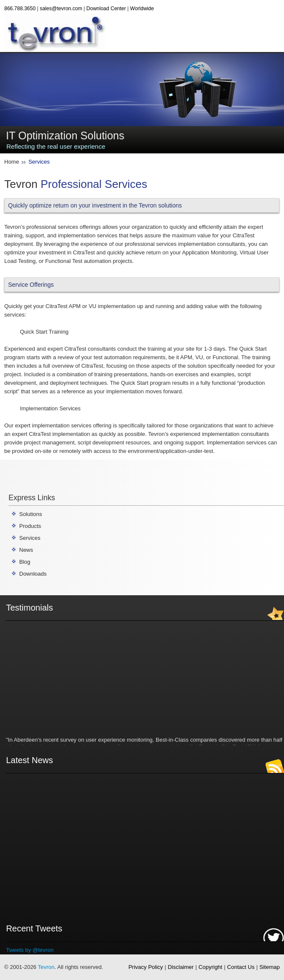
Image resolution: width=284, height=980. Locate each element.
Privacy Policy (146, 967)
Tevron (46, 967)
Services (30, 538)
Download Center (106, 9)
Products (30, 526)
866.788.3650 (20, 9)
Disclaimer (181, 967)
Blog (25, 562)
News (26, 550)
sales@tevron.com (61, 9)
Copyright (211, 967)
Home (12, 162)
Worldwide (142, 9)
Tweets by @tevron (30, 950)
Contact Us (241, 967)
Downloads (33, 574)
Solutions (30, 514)
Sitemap (270, 967)
